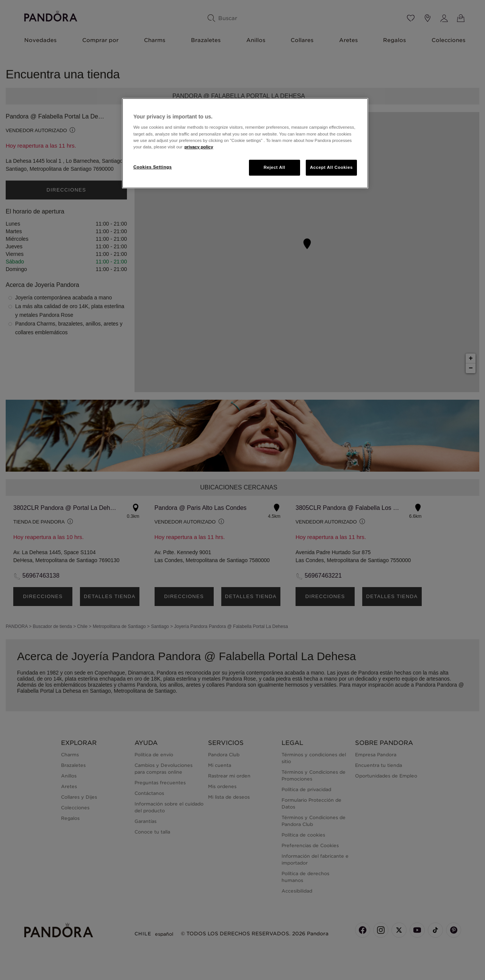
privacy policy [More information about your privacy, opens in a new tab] (199, 147)
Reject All (275, 167)
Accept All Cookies (331, 167)
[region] (245, 143)
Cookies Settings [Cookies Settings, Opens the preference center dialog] (153, 167)
